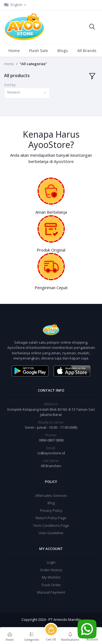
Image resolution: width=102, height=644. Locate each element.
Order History (51, 570)
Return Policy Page (51, 518)
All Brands (87, 51)
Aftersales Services (51, 495)
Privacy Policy (51, 510)
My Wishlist (51, 577)
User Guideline (51, 533)
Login (51, 562)
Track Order (51, 585)
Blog (51, 503)
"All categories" (33, 64)
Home (14, 51)
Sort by (10, 85)
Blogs (63, 51)
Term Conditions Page (51, 525)
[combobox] (27, 93)
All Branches (51, 466)
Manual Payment (51, 592)
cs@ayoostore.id (51, 453)
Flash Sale (38, 51)
